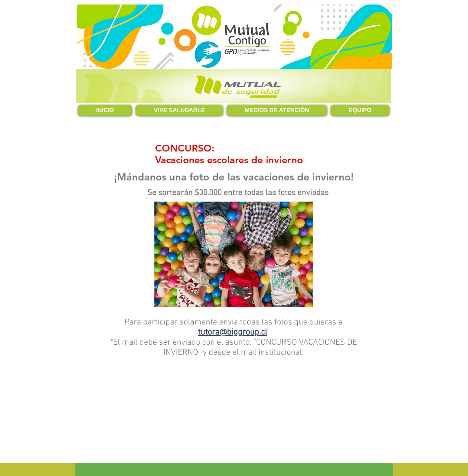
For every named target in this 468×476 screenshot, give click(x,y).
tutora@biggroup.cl (233, 332)
